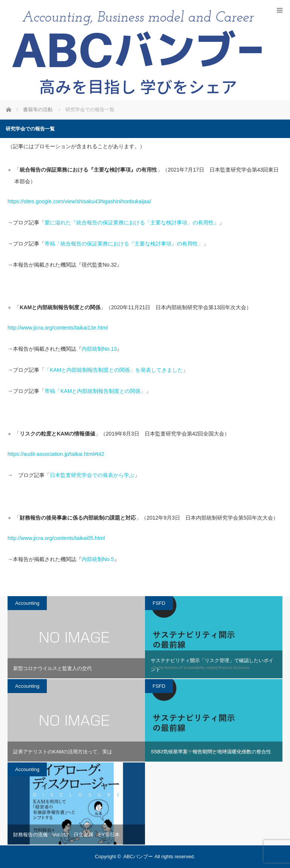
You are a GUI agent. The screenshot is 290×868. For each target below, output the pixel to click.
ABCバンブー (138, 856)
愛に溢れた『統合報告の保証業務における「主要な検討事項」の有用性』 (132, 222)
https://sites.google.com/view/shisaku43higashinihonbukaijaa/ (79, 201)
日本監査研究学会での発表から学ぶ (92, 475)
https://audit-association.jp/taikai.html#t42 (56, 454)
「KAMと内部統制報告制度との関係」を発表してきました (114, 370)
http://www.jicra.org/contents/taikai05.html (56, 538)
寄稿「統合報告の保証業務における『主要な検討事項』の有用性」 (124, 244)
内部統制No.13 (99, 349)
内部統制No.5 (98, 559)
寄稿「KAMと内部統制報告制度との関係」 (95, 391)
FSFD (159, 603)
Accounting (27, 603)
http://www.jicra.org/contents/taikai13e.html (58, 328)
